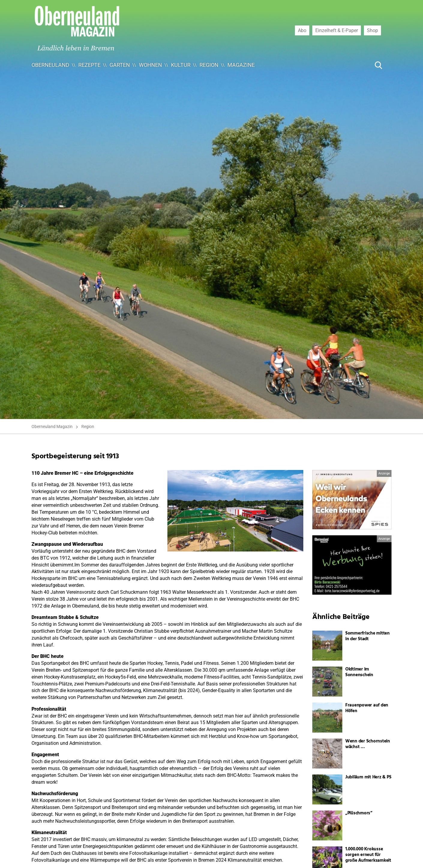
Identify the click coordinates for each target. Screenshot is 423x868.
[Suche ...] (360, 65)
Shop (372, 30)
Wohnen (150, 65)
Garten (120, 65)
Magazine (241, 65)
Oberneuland (50, 65)
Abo (302, 30)
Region (209, 65)
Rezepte (89, 65)
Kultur (181, 65)
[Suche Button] (379, 65)
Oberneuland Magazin (52, 427)
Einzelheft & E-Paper (337, 30)
